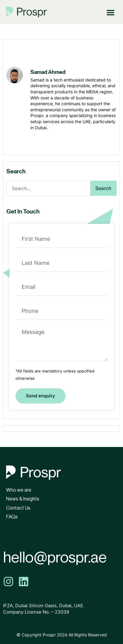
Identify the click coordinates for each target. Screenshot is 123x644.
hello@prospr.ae (55, 558)
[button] (111, 12)
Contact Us (18, 508)
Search (103, 188)
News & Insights (23, 499)
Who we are (19, 490)
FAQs (12, 517)
